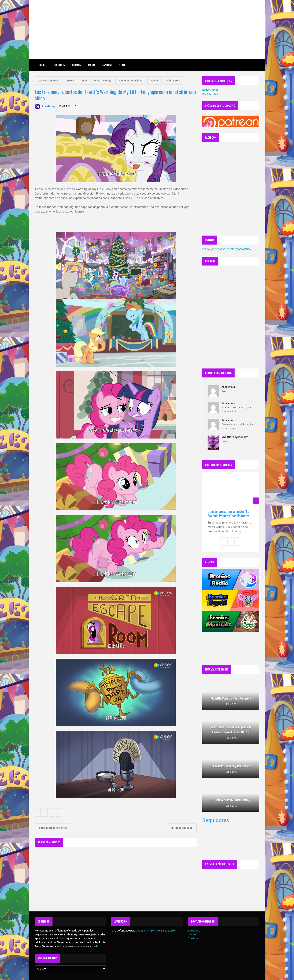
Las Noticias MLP (48, 81)
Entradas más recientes (53, 828)
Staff (122, 65)
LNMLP (70, 81)
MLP (84, 81)
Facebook (194, 931)
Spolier (155, 81)
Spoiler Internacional (131, 81)
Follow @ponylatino (214, 249)
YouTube (193, 938)
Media (92, 65)
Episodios (59, 65)
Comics (76, 65)
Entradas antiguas (182, 828)
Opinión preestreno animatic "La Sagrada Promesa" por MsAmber (228, 513)
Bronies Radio (210, 94)
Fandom (107, 65)
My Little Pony (103, 81)
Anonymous (228, 387)
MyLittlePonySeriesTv (235, 437)
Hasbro (96, 946)
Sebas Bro (169, 931)
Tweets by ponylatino (238, 249)
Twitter (192, 935)
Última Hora (173, 81)
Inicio (42, 65)
